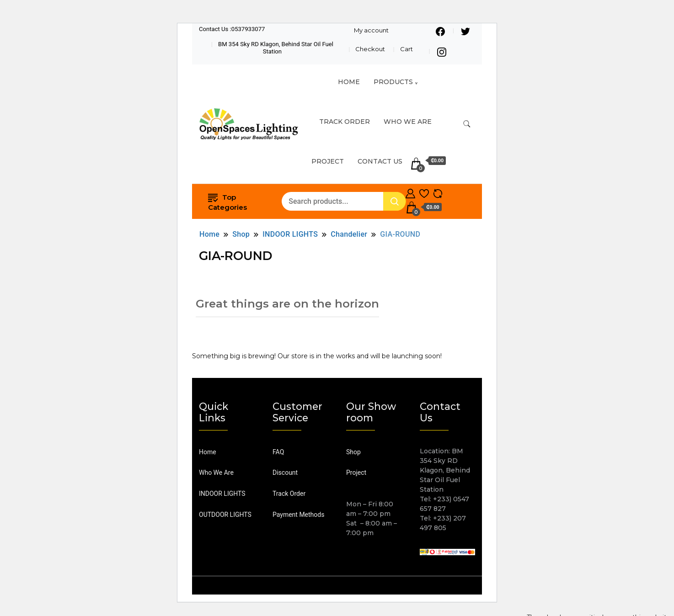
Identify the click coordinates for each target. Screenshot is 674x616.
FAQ (278, 452)
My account (371, 30)
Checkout (370, 49)
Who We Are (408, 122)
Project (328, 161)
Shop (353, 452)
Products (393, 82)
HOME (349, 82)
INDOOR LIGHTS (222, 494)
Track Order (289, 494)
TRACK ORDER (345, 122)
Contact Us (380, 161)
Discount (285, 473)
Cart (407, 49)
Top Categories (227, 202)
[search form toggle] (467, 124)
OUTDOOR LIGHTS (225, 515)
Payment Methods (298, 515)
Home (208, 452)
